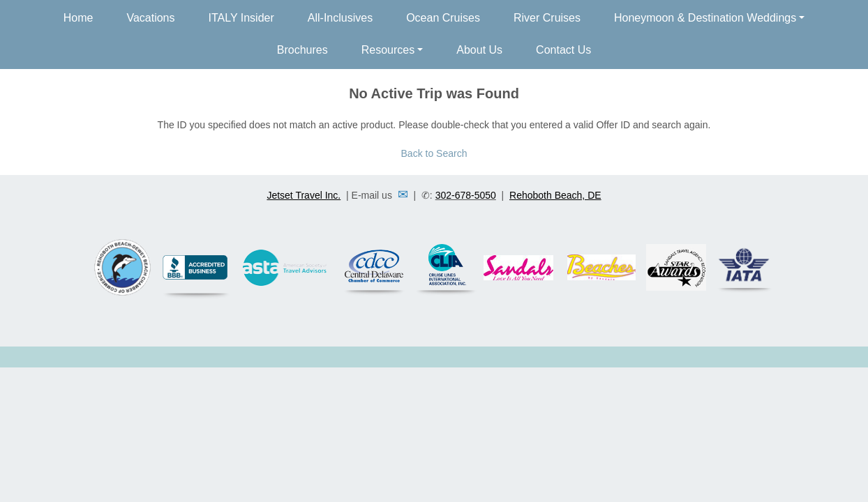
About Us (479, 50)
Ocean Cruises (443, 18)
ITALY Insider (241, 18)
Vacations (150, 18)
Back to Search (434, 153)
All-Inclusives (340, 18)
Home (78, 18)
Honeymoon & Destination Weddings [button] (705, 18)
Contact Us (563, 50)
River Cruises (547, 18)
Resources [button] (388, 50)
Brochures (302, 50)
